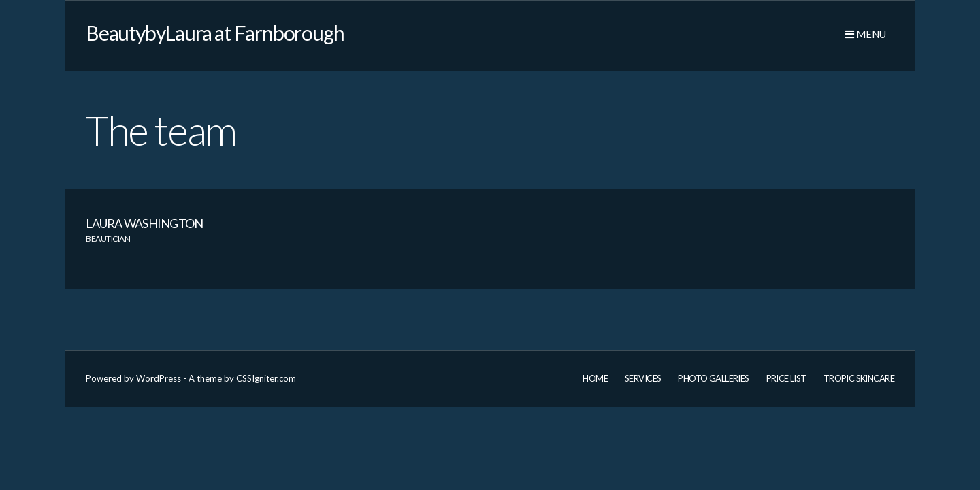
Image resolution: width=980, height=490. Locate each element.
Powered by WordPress (133, 378)
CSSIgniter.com (266, 378)
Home (595, 378)
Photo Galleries (713, 378)
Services (643, 378)
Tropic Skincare (859, 378)
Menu (866, 34)
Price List (786, 378)
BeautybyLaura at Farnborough (215, 33)
